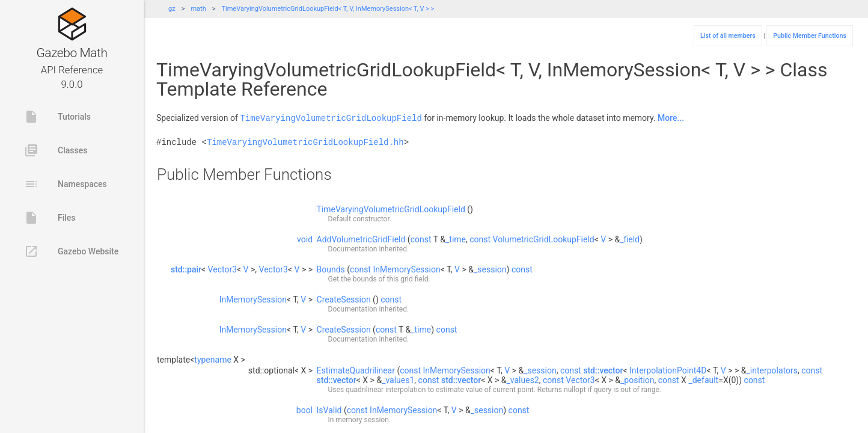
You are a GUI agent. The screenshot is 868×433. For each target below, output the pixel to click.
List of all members (728, 36)
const (421, 239)
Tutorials (57, 117)
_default (703, 379)
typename (213, 359)
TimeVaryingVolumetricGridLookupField (331, 118)
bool (304, 410)
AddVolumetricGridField (361, 239)
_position (637, 379)
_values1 (398, 379)
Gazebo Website (71, 251)
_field (630, 239)
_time (456, 239)
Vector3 (222, 269)
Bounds (331, 269)
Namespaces (66, 184)
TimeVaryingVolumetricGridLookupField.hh (305, 142)
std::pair (186, 269)
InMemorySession (406, 269)
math (198, 9)
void (305, 239)
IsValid (329, 410)
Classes (56, 150)
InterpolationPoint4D (668, 370)
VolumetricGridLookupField (544, 239)
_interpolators (772, 370)
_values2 (522, 379)
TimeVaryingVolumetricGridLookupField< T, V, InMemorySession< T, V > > (328, 9)
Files (50, 218)
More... (671, 118)
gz (172, 9)
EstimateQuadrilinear (356, 370)
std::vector (603, 370)
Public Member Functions (810, 36)
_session (490, 269)
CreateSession (344, 299)
